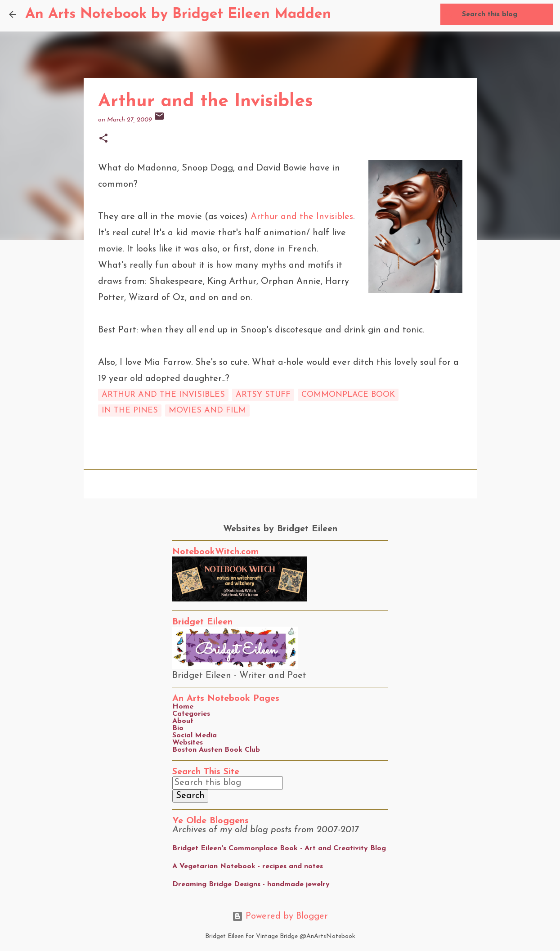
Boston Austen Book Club (216, 750)
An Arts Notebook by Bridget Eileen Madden (178, 14)
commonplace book (348, 395)
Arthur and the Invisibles (302, 217)
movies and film (207, 410)
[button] (103, 139)
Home (183, 707)
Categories (191, 714)
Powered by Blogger (280, 916)
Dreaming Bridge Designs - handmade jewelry (251, 884)
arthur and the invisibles (163, 395)
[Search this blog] (506, 14)
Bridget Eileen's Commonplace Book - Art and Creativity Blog (279, 848)
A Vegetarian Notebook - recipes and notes (248, 866)
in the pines (130, 410)
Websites (188, 743)
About (183, 721)
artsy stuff (263, 395)
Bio (178, 728)
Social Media (195, 736)
